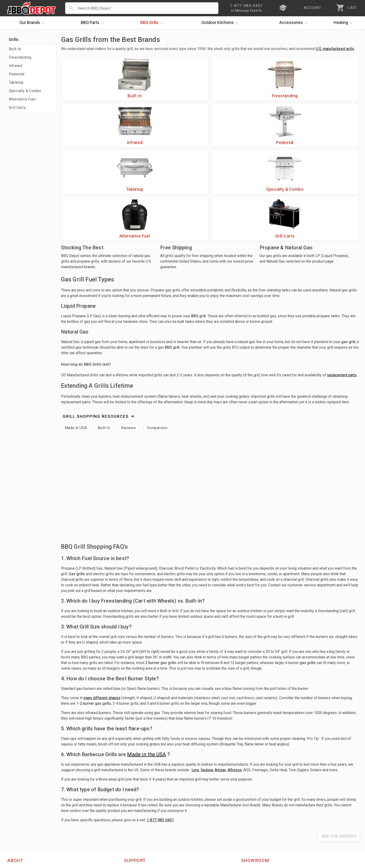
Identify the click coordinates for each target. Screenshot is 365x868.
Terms (130, 828)
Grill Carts (17, 108)
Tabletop (16, 82)
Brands (33, 23)
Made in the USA (147, 665)
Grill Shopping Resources (96, 327)
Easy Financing (21, 808)
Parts (94, 23)
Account (132, 788)
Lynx (195, 681)
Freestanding (20, 57)
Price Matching (21, 788)
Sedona (207, 681)
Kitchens (221, 23)
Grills (153, 23)
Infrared (16, 66)
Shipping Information (144, 801)
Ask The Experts (339, 747)
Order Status (136, 781)
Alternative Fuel (22, 99)
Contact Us (18, 828)
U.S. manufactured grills (335, 49)
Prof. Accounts (21, 821)
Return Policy (136, 795)
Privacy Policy (137, 821)
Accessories (295, 23)
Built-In (15, 49)
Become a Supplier (25, 815)
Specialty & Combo (25, 91)
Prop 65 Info (136, 815)
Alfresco (235, 681)
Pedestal (17, 74)
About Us (16, 781)
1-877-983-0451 (160, 731)
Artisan (220, 681)
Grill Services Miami (142, 808)
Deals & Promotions (26, 801)
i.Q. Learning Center (26, 795)
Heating (344, 23)
